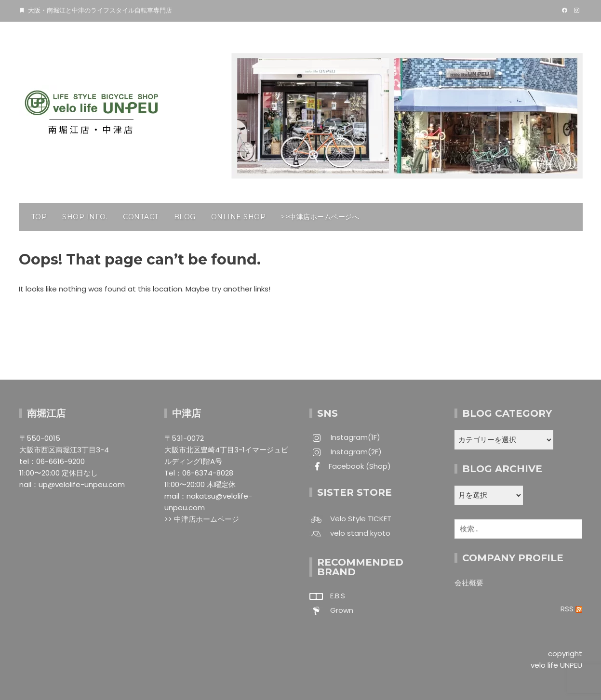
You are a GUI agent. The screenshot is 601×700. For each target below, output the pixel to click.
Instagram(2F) (355, 452)
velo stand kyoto (360, 533)
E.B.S (338, 596)
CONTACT (141, 217)
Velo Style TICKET (361, 519)
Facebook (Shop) (360, 466)
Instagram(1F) (354, 437)
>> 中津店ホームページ (202, 519)
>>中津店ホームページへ (320, 217)
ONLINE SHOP (239, 217)
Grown (342, 610)
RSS (571, 609)
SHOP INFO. (85, 217)
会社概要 (469, 583)
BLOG (185, 217)
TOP (39, 217)
